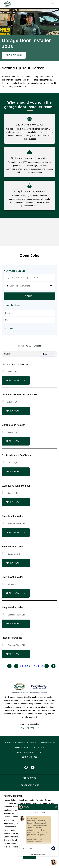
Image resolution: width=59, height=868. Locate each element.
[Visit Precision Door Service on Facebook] (26, 768)
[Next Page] (47, 666)
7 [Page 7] (34, 666)
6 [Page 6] (32, 666)
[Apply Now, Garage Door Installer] (16, 441)
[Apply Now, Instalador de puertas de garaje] (16, 411)
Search (29, 296)
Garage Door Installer (13, 425)
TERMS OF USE (29, 778)
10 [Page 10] (42, 666)
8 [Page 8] (36, 666)
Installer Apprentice (12, 638)
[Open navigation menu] (52, 4)
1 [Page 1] (21, 666)
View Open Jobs (14, 55)
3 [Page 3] (25, 666)
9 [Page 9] (39, 666)
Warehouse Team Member (16, 486)
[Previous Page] (16, 666)
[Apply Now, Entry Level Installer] (16, 533)
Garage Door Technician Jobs (29, 747)
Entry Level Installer (12, 516)
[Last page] (53, 666)
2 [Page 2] (23, 666)
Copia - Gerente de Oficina (16, 455)
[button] (51, 286)
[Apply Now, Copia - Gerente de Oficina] (16, 472)
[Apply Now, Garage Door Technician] (16, 380)
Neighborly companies (29, 728)
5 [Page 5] (30, 666)
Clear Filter (8, 329)
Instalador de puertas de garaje (19, 394)
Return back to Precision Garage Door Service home (29, 743)
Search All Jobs (29, 757)
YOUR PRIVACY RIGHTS (29, 785)
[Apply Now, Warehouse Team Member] (16, 502)
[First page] (9, 666)
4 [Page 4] (27, 666)
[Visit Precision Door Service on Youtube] (33, 768)
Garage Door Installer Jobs (29, 752)
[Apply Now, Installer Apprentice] (16, 654)
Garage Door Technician (15, 364)
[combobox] (29, 286)
